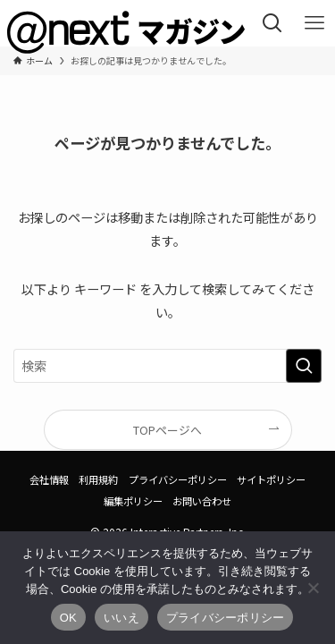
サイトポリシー (271, 479)
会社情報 (49, 479)
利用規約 (98, 479)
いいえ (121, 618)
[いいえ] (313, 588)
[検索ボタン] (272, 23)
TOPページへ (167, 430)
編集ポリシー (133, 501)
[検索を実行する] (304, 366)
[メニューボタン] (314, 23)
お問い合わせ (202, 501)
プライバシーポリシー (178, 479)
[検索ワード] (167, 366)
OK (68, 618)
